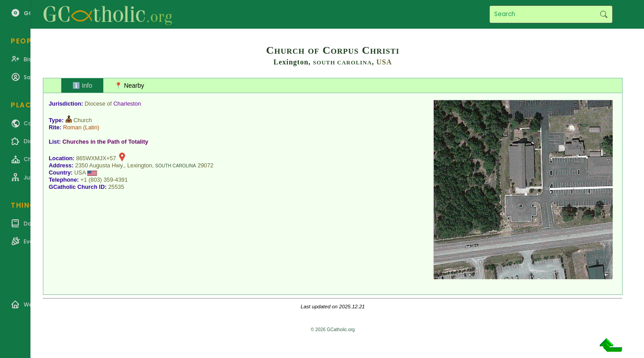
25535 (116, 187)
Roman (72, 127)
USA (384, 62)
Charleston (127, 104)
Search (604, 14)
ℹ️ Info (82, 85)
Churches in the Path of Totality (106, 142)
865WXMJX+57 (96, 158)
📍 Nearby (129, 85)
